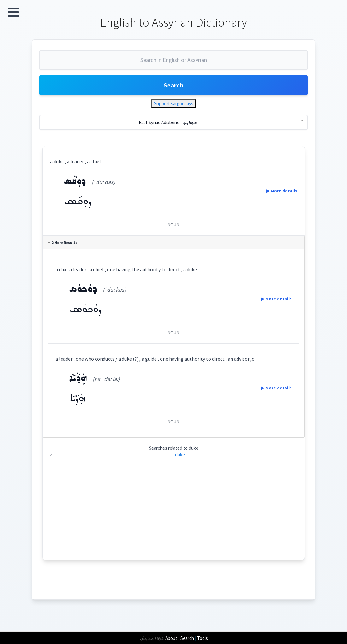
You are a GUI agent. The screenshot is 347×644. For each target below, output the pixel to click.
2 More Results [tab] (63, 243)
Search (173, 85)
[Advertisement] (174, 516)
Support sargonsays (174, 103)
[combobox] (173, 63)
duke (180, 455)
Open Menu (13, 12)
